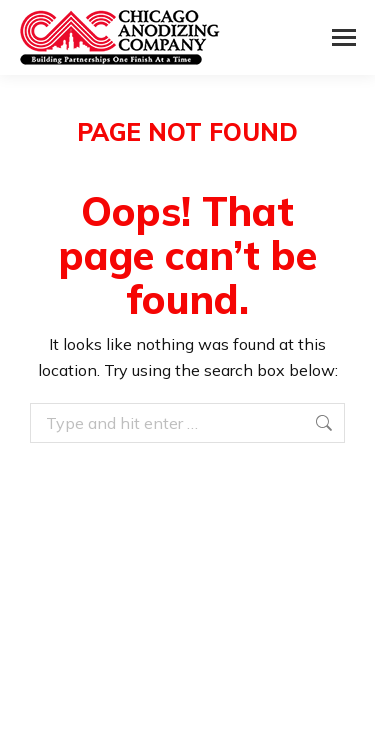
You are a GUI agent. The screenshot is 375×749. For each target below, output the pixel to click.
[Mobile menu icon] (344, 37)
